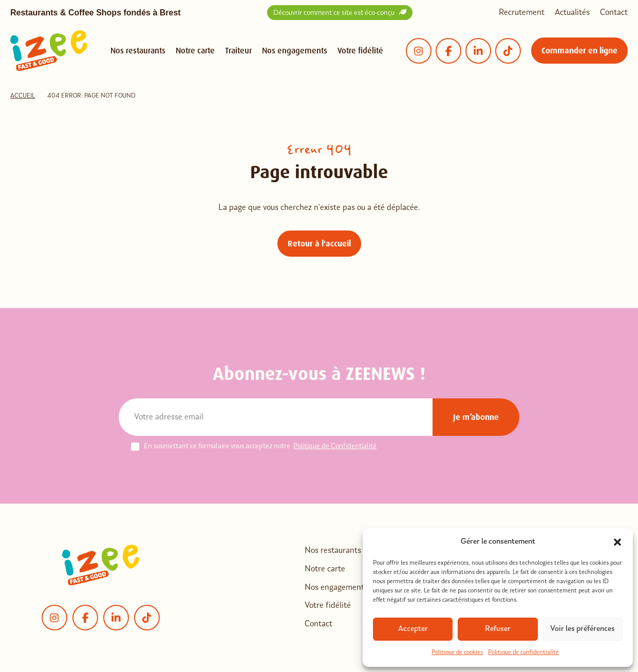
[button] (617, 542)
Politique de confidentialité (523, 652)
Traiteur (238, 51)
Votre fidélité (360, 51)
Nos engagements (295, 51)
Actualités (572, 13)
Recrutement (522, 13)
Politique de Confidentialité (335, 446)
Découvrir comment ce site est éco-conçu (340, 13)
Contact (614, 13)
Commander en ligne (579, 51)
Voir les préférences (583, 629)
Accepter (413, 629)
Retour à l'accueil (319, 244)
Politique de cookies (457, 652)
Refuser (498, 629)
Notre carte (195, 51)
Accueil (23, 96)
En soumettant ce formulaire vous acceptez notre (254, 447)
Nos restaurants (138, 51)
